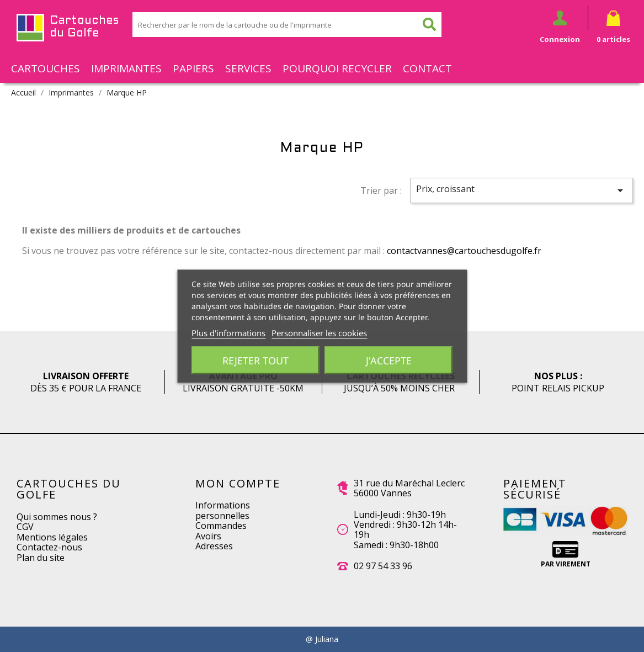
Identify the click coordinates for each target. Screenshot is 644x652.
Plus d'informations (228, 332)
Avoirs (208, 536)
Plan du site (41, 558)
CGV (25, 527)
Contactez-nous (49, 547)
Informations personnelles (223, 510)
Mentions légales (52, 537)
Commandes (221, 526)
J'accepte (389, 360)
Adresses (214, 546)
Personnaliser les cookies (319, 332)
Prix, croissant (521, 190)
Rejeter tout (256, 360)
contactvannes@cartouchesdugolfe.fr (464, 251)
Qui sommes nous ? (57, 517)
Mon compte (238, 483)
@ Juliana (322, 639)
